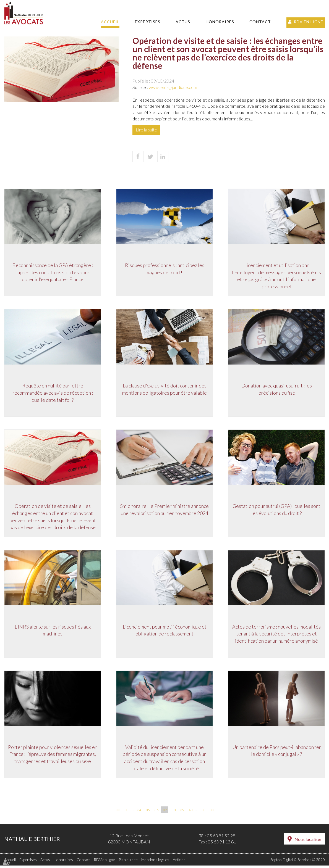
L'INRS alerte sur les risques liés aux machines (53, 632)
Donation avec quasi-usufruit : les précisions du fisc (277, 390)
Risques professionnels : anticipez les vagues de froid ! (165, 269)
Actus (183, 22)
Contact (260, 22)
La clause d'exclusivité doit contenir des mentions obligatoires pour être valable (164, 390)
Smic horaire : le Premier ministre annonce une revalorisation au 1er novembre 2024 (164, 511)
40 (191, 812)
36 (156, 812)
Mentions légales (155, 862)
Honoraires (220, 22)
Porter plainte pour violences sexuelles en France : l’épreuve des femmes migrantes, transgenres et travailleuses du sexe (53, 757)
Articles (179, 862)
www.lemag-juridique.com (173, 87)
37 (165, 812)
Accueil (110, 22)
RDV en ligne (309, 22)
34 (139, 812)
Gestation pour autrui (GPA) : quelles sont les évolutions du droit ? (276, 511)
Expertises (148, 22)
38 (174, 812)
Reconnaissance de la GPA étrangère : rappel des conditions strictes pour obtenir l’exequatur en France (53, 273)
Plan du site (128, 862)
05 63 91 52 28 (221, 838)
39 (182, 812)
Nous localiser (308, 842)
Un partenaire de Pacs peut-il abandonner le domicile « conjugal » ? (277, 753)
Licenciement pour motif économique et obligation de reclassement (165, 632)
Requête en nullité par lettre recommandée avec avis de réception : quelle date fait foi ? (53, 394)
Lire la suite (146, 130)
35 (148, 812)
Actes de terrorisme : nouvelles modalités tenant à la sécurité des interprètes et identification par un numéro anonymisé (276, 636)
